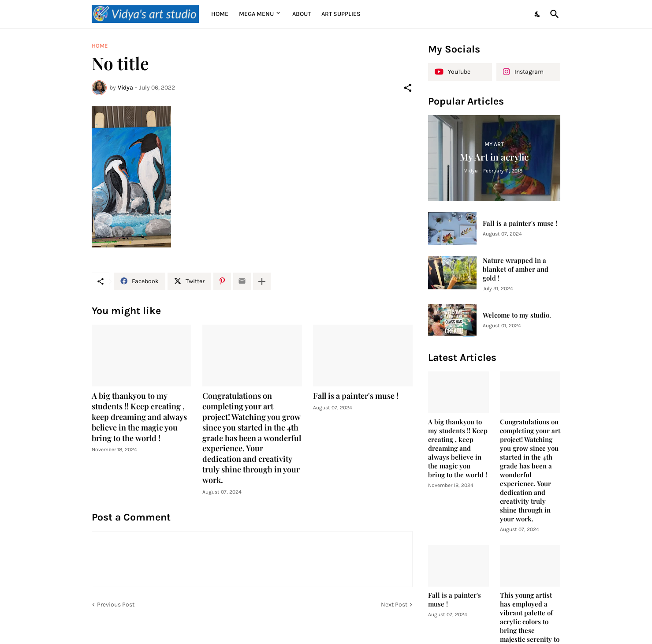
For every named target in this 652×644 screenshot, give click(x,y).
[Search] (553, 14)
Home (220, 14)
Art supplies (341, 14)
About (302, 14)
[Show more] (262, 281)
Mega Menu (256, 14)
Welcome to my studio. (517, 315)
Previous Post (116, 605)
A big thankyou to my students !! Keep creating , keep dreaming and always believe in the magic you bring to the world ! (139, 417)
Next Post (394, 605)
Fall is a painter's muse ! (356, 396)
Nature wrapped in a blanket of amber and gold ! (516, 269)
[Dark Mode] (538, 14)
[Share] (408, 88)
